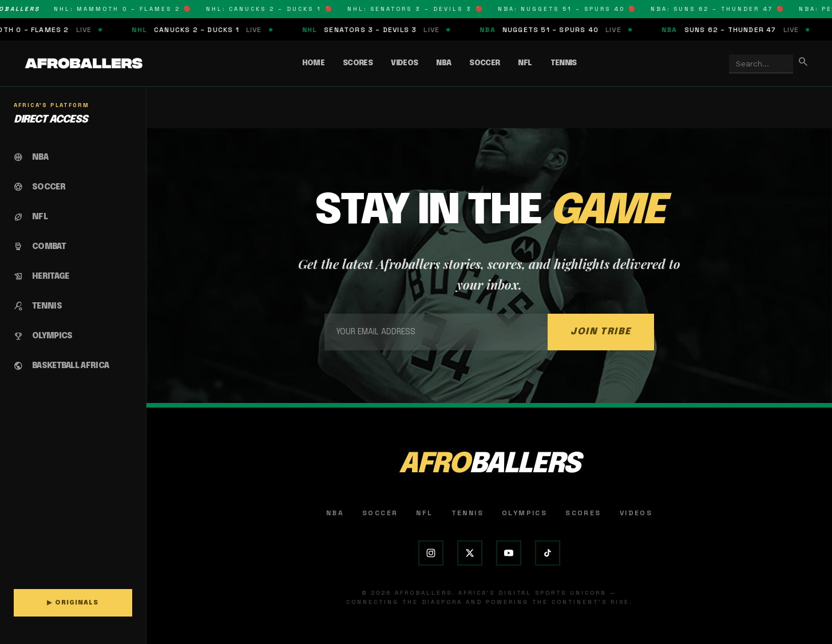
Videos (404, 63)
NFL (525, 63)
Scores (358, 63)
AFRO (489, 465)
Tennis (564, 63)
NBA (443, 63)
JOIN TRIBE (601, 332)
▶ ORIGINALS (73, 603)
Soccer (484, 63)
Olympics (524, 513)
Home (313, 63)
